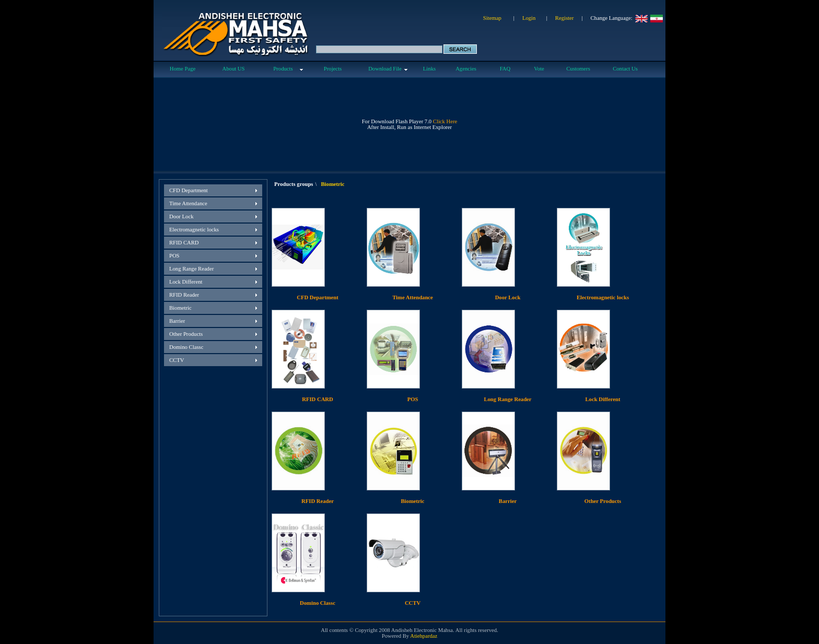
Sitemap (492, 18)
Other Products (186, 334)
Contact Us (625, 69)
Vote (539, 69)
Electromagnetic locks (194, 230)
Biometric (180, 308)
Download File (385, 69)
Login (529, 18)
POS (174, 256)
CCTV (177, 360)
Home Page (183, 69)
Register (565, 18)
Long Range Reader (191, 269)
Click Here (445, 121)
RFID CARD (184, 243)
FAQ (505, 69)
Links (429, 69)
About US (234, 69)
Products (283, 69)
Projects (333, 69)
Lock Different (186, 282)
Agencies (466, 69)
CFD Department (189, 190)
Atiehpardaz (424, 636)
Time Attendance (188, 203)
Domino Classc (186, 347)
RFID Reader (184, 295)
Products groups (294, 184)
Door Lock (181, 216)
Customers (578, 69)
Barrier (177, 321)
